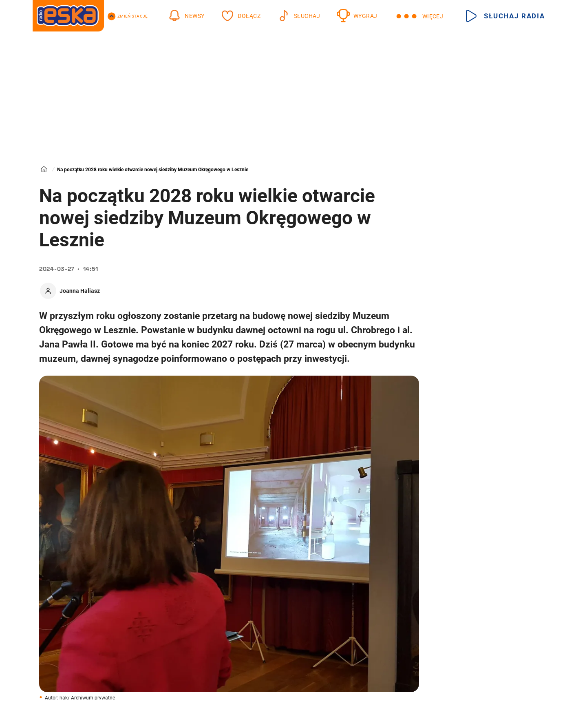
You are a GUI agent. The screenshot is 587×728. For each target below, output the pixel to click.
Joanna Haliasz (80, 291)
